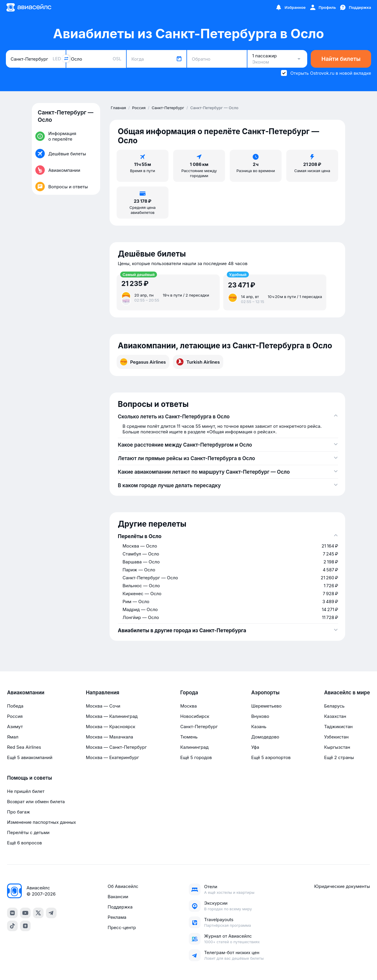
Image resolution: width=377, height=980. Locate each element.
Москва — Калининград (112, 716)
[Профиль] (323, 7)
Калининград (194, 747)
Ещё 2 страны (339, 757)
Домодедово (265, 737)
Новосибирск (195, 716)
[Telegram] (51, 913)
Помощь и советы (29, 778)
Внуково (260, 716)
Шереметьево (266, 706)
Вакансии (118, 897)
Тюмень (189, 737)
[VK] (12, 913)
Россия (15, 716)
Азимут (15, 727)
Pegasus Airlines (143, 362)
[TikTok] (12, 926)
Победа (15, 706)
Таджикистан (338, 727)
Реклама (117, 917)
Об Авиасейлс (123, 886)
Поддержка (120, 907)
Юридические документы (342, 886)
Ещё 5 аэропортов (271, 757)
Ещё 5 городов (196, 757)
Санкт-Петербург (199, 727)
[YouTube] (25, 913)
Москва (188, 706)
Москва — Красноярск (110, 727)
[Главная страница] (29, 7)
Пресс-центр (122, 927)
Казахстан (335, 716)
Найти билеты (341, 59)
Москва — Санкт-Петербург (116, 747)
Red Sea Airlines (24, 747)
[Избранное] (290, 7)
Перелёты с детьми (28, 832)
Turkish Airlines (198, 362)
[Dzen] (25, 926)
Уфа (255, 747)
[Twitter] (38, 913)
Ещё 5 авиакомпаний (30, 757)
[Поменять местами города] (66, 59)
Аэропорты (265, 693)
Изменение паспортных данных (42, 822)
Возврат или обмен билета (36, 802)
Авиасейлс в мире (347, 693)
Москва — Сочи (103, 706)
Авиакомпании (26, 693)
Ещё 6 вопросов (24, 843)
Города (189, 693)
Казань (259, 727)
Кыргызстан (337, 747)
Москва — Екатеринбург (112, 757)
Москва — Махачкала (109, 737)
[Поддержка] (355, 7)
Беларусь (334, 706)
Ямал (13, 737)
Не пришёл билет (26, 791)
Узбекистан (336, 737)
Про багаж (19, 812)
